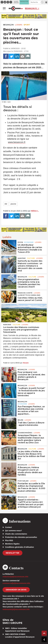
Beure (20, 420)
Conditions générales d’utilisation (20, 547)
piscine (13, 204)
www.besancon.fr (17, 142)
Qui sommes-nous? (14, 531)
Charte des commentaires (16, 534)
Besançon (8, 25)
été (6, 204)
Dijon (20, 242)
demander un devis (16, 590)
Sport (27, 25)
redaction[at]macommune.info (15, 577)
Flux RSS (9, 540)
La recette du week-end (29, 295)
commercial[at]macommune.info (16, 583)
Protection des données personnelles (21, 537)
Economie (29, 242)
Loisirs (19, 25)
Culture (31, 258)
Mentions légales (12, 544)
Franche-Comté (25, 293)
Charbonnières (25, 433)
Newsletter (12, 553)
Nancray (22, 258)
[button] (42, 2)
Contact (8, 527)
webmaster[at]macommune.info (16, 609)
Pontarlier (23, 481)
